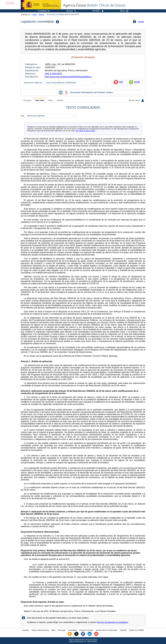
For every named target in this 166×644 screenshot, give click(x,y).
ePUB (137, 82)
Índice (50, 100)
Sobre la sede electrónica (40, 630)
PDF (121, 82)
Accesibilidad (72, 630)
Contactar (26, 630)
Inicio (34, 14)
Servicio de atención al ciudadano (113, 622)
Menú (124, 11)
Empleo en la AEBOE (136, 630)
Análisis (60, 100)
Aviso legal (62, 630)
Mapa (53, 630)
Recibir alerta (136, 100)
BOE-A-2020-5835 (53, 74)
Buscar (42, 14)
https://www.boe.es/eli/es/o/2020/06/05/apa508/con (68, 77)
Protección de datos (86, 630)
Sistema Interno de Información (107, 630)
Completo (27, 100)
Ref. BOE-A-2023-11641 (85, 131)
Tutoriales (123, 630)
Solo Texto (40, 100)
